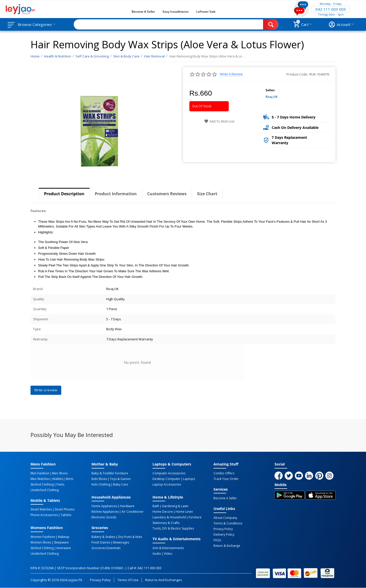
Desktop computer (166, 479)
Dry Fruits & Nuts (130, 537)
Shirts (69, 479)
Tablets (66, 515)
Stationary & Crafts (166, 523)
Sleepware (61, 542)
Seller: (270, 90)
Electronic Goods (104, 517)
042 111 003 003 (331, 9)
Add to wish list (219, 121)
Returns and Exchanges (163, 580)
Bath (156, 506)
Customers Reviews (167, 194)
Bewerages (121, 542)
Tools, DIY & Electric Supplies (173, 529)
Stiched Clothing (42, 485)
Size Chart (207, 194)
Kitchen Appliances (105, 512)
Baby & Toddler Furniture (110, 473)
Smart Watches (41, 509)
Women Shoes (41, 542)
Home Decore (163, 512)
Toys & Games (120, 479)
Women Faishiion (43, 537)
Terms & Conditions (228, 523)
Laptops (189, 479)
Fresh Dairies (101, 542)
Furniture (195, 517)
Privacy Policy (223, 529)
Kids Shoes (99, 479)
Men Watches (40, 479)
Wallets (58, 479)
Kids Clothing (101, 485)
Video (168, 554)
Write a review (231, 74)
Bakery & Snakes (103, 537)
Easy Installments (176, 12)
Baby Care (121, 485)
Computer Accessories (169, 473)
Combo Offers (224, 473)
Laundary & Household (169, 517)
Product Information (116, 194)
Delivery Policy (224, 535)
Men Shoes (60, 473)
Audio (157, 554)
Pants (60, 485)
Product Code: (297, 74)
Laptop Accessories (167, 485)
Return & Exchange (227, 546)
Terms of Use (128, 580)
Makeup (64, 537)
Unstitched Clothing (45, 490)
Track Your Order (226, 479)
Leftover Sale (206, 12)
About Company (225, 518)
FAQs (217, 540)
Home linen (184, 512)
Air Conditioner (133, 512)
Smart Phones (65, 509)
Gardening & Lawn (175, 506)
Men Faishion (40, 473)
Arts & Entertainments (168, 548)
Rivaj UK (272, 97)
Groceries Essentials (106, 548)
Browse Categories (35, 24)
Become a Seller (143, 12)
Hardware (127, 506)
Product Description (64, 194)
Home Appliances (104, 506)
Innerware (64, 548)
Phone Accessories (44, 515)
